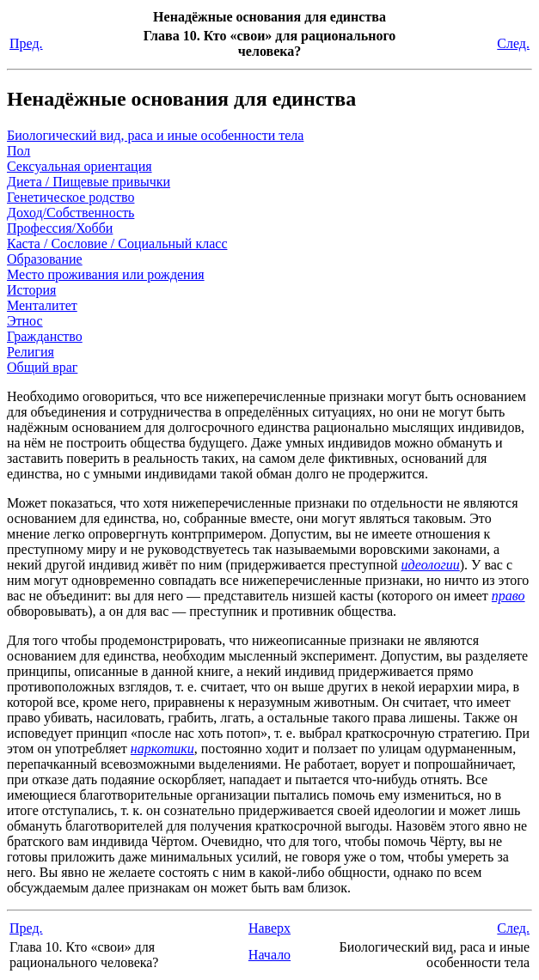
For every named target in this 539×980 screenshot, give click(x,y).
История (31, 290)
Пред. (26, 43)
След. (513, 43)
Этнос (25, 321)
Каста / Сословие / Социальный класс (117, 243)
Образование (45, 259)
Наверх (269, 928)
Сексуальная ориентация (80, 166)
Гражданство (45, 336)
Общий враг (42, 367)
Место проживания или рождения (106, 274)
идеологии (431, 565)
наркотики (162, 749)
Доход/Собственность (70, 213)
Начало (269, 955)
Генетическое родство (70, 197)
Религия (31, 352)
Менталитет (42, 305)
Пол (18, 151)
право (508, 596)
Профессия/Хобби (60, 228)
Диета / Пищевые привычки (89, 182)
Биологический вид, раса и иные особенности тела (155, 135)
